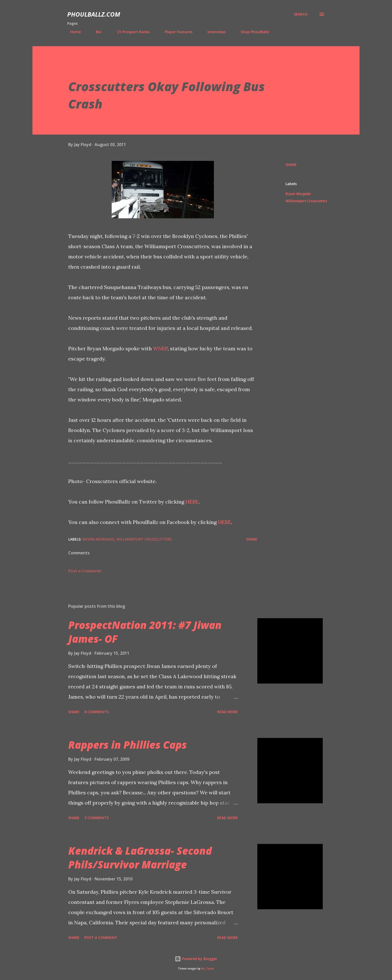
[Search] (301, 14)
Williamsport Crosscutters (306, 201)
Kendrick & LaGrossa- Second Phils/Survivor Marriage (140, 857)
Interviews (214, 32)
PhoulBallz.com (94, 14)
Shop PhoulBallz (252, 32)
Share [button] (291, 165)
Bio (96, 32)
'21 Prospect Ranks (130, 32)
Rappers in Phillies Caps (128, 745)
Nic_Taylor (208, 969)
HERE (192, 502)
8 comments (96, 712)
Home (72, 32)
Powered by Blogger (196, 959)
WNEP (160, 348)
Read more (228, 712)
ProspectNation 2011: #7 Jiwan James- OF (145, 632)
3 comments (96, 818)
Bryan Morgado (298, 194)
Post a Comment (85, 571)
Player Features (176, 32)
